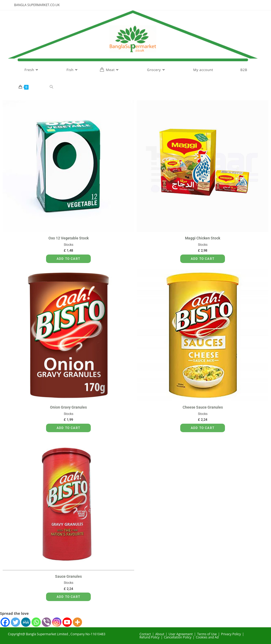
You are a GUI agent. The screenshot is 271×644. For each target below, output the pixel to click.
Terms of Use (207, 634)
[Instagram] (57, 622)
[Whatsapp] (36, 622)
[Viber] (46, 622)
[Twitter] (15, 622)
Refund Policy (150, 637)
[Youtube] (67, 622)
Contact (145, 634)
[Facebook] (5, 622)
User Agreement (181, 634)
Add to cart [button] (68, 259)
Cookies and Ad (207, 637)
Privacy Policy (231, 634)
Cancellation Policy (178, 637)
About (160, 634)
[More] (77, 622)
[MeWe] (26, 622)
